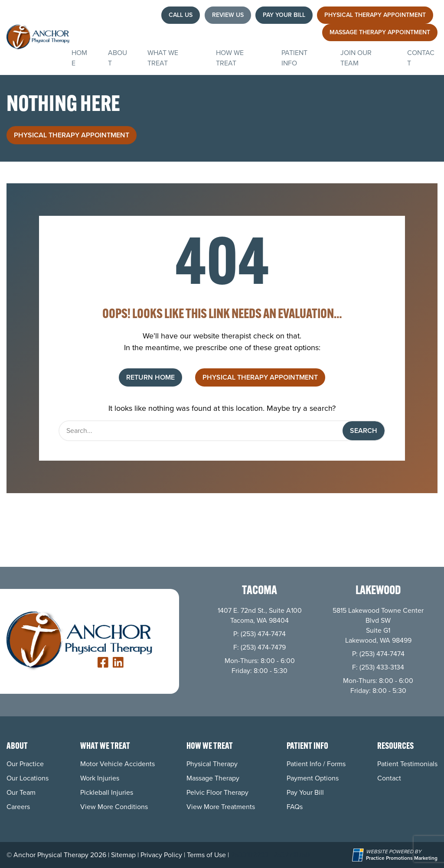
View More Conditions (114, 807)
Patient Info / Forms (316, 764)
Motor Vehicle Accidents (118, 764)
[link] (103, 662)
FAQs (295, 807)
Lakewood (378, 591)
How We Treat (230, 58)
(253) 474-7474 (263, 634)
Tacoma (260, 591)
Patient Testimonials (407, 764)
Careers (18, 807)
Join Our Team (356, 58)
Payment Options (313, 778)
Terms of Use (206, 855)
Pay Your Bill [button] (284, 15)
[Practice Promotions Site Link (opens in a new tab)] (359, 855)
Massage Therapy (213, 778)
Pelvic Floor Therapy (217, 792)
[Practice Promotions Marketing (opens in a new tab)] (402, 858)
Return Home (150, 377)
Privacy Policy (161, 855)
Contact (421, 58)
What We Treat (163, 58)
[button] (181, 15)
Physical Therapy (212, 764)
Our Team (21, 792)
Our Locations (28, 778)
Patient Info (294, 58)
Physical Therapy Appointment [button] (72, 135)
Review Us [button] (228, 15)
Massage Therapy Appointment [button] (380, 32)
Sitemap (123, 855)
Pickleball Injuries (107, 792)
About (118, 58)
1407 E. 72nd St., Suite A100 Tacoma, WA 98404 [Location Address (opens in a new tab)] (260, 615)
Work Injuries (100, 778)
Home (79, 58)
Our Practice (25, 764)
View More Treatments (221, 807)
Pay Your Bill (305, 792)
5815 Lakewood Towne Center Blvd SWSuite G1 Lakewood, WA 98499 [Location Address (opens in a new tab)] (378, 625)
